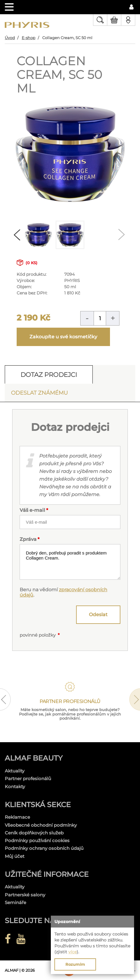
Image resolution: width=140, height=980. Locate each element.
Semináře (15, 902)
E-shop (29, 38)
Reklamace (17, 817)
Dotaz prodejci (49, 375)
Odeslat (98, 615)
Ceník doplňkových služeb (34, 833)
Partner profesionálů (28, 779)
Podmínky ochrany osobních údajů (44, 848)
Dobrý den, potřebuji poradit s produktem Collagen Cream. (70, 562)
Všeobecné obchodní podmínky (41, 825)
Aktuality (15, 771)
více (73, 952)
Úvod (10, 38)
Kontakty (15, 787)
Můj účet (15, 856)
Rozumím (75, 964)
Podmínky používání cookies (37, 840)
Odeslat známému (39, 393)
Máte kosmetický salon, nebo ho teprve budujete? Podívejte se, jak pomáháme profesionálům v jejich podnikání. (70, 714)
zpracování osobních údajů (63, 592)
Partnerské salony (25, 895)
